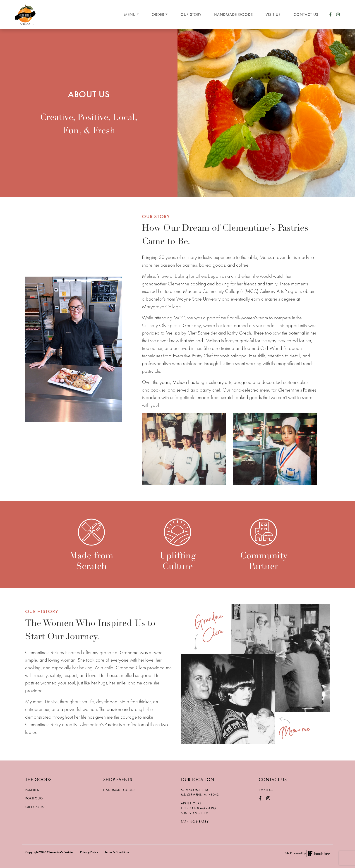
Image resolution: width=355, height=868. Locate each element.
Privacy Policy (89, 852)
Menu (130, 14)
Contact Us (306, 14)
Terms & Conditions (117, 852)
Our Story (191, 14)
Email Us (266, 790)
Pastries (32, 790)
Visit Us (273, 14)
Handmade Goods (234, 14)
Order (158, 14)
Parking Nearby (195, 822)
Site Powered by (307, 853)
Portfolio (34, 798)
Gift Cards (35, 807)
